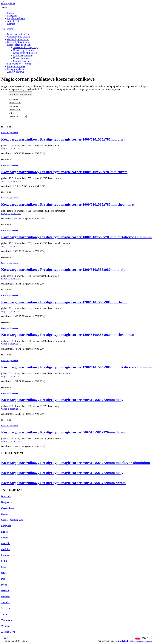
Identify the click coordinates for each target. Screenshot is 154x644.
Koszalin (6, 543)
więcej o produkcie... (11, 148)
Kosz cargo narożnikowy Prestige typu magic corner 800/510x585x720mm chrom (63, 432)
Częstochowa (8, 508)
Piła (3, 579)
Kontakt (11, 24)
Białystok (6, 496)
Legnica (5, 555)
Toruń (4, 614)
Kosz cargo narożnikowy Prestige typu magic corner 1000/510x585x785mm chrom (64, 172)
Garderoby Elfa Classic (18, 37)
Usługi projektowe (16, 69)
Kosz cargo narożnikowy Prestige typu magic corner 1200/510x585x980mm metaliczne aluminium (76, 367)
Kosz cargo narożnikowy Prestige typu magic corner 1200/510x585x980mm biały (63, 270)
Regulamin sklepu (16, 18)
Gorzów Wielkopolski (12, 520)
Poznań (5, 591)
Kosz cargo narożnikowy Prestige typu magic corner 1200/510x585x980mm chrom (64, 302)
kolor (11, 113)
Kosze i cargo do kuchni (19, 45)
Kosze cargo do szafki (24, 50)
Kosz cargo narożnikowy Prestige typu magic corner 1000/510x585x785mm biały (63, 139)
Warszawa (7, 620)
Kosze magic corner (23, 56)
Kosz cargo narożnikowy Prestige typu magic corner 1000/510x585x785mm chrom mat (68, 204)
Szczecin (6, 608)
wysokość (13, 99)
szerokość (13, 106)
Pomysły (11, 13)
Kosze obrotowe (21, 58)
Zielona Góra (8, 632)
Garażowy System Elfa (18, 34)
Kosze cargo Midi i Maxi (25, 53)
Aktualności (13, 21)
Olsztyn (5, 573)
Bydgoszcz (7, 502)
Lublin (5, 561)
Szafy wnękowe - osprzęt (19, 64)
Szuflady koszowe (22, 61)
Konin (4, 538)
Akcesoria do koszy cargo (26, 47)
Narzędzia (12, 16)
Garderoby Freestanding (19, 42)
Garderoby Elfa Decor (18, 39)
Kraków (5, 549)
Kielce (4, 532)
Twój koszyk (7, 29)
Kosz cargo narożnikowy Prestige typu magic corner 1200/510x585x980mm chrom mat (68, 335)
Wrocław (6, 626)
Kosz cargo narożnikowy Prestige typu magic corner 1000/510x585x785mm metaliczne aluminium (76, 237)
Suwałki (5, 602)
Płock (4, 585)
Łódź (4, 567)
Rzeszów (6, 597)
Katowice (6, 526)
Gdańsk (5, 514)
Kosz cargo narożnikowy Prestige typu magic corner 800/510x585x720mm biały (62, 400)
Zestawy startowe (16, 72)
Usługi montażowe (16, 66)
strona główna (8, 3)
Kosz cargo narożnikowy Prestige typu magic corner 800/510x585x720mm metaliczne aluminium (76, 463)
